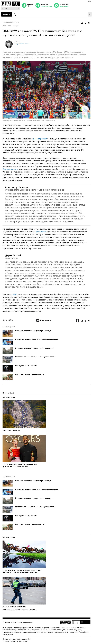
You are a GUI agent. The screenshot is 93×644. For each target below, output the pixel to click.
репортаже (41, 232)
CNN (15, 294)
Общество (7, 26)
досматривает (40, 139)
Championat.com (10, 169)
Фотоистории (9, 397)
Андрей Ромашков (22, 44)
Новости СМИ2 (8, 393)
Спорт (16, 26)
